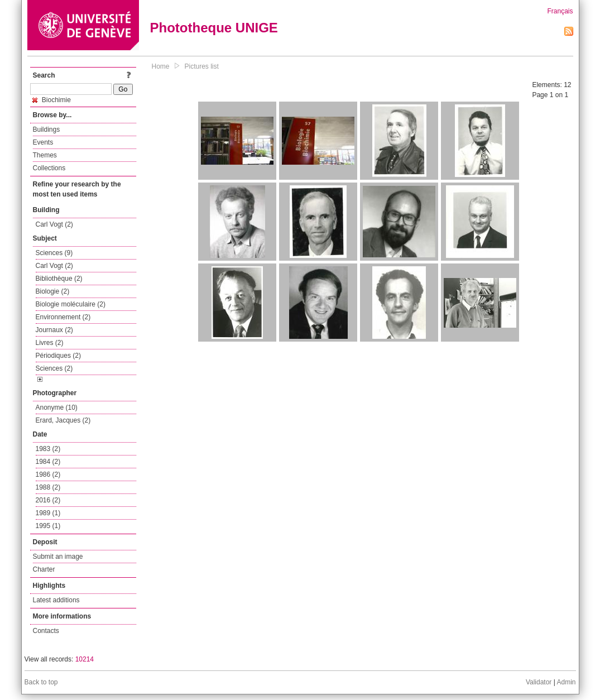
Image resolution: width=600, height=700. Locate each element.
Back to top (41, 682)
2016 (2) (48, 500)
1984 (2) (48, 462)
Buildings (47, 130)
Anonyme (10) (57, 407)
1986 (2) (48, 474)
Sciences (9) (54, 253)
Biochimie (52, 100)
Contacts (46, 631)
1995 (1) (48, 526)
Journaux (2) (54, 330)
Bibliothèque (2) (59, 279)
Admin (566, 682)
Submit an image (58, 557)
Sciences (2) (54, 368)
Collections (49, 168)
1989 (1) (48, 513)
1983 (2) (48, 449)
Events (43, 142)
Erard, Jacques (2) (63, 420)
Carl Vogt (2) (54, 224)
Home (161, 66)
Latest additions (56, 600)
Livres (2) (50, 343)
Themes (45, 155)
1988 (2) (48, 487)
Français (560, 11)
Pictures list (202, 66)
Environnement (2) (63, 317)
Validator (539, 682)
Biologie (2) (53, 291)
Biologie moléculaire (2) (71, 304)
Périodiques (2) (58, 356)
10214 (85, 659)
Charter (44, 569)
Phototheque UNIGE (214, 28)
